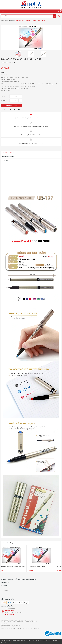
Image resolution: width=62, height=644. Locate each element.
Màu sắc (3, 96)
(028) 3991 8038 (6, 626)
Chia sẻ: (3, 110)
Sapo (10, 643)
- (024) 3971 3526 (15, 626)
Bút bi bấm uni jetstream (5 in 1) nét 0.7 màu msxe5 (16, 566)
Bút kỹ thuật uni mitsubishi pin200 (41, 566)
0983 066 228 (9, 614)
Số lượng (3, 101)
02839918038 (9, 610)
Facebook (7, 590)
